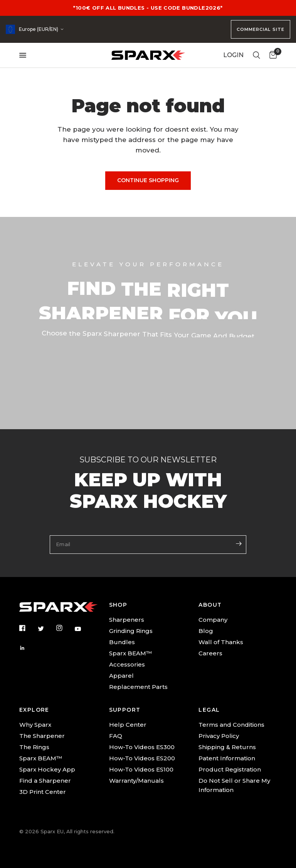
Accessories (127, 664)
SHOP (118, 605)
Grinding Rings (131, 631)
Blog (206, 631)
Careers (210, 653)
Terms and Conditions (231, 725)
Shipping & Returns (227, 747)
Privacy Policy (219, 736)
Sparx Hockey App (47, 769)
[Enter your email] (239, 544)
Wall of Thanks (221, 642)
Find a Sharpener (45, 781)
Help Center (128, 725)
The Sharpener (42, 736)
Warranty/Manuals (136, 781)
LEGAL (209, 710)
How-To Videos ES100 (141, 769)
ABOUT (210, 605)
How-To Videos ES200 (142, 758)
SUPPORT (125, 710)
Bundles (122, 642)
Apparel (121, 676)
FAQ (116, 736)
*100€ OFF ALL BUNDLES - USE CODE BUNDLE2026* (148, 8)
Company (213, 620)
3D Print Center (43, 792)
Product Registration (230, 769)
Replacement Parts (138, 687)
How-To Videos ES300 (142, 747)
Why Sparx (35, 725)
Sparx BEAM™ (130, 653)
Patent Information (227, 758)
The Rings (34, 747)
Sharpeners (127, 620)
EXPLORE (34, 710)
